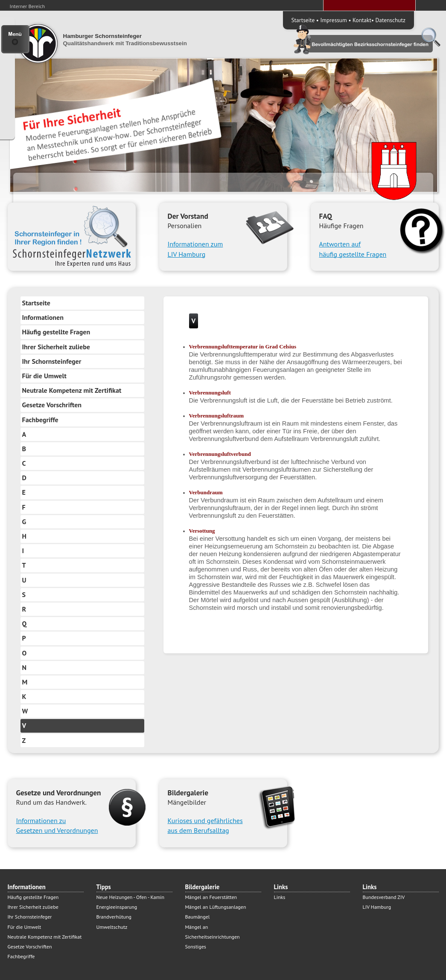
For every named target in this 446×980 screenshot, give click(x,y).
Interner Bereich (28, 6)
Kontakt (362, 20)
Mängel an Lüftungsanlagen (216, 907)
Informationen (43, 317)
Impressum (333, 20)
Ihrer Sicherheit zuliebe (56, 347)
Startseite (303, 20)
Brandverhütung (114, 917)
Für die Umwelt (44, 376)
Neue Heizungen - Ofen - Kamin (130, 897)
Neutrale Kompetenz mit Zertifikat (72, 390)
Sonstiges (196, 947)
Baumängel (198, 917)
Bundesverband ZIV (384, 897)
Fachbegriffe (40, 420)
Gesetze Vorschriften (52, 405)
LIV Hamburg (377, 907)
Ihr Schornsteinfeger (52, 361)
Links (280, 897)
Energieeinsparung (117, 907)
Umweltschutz (112, 927)
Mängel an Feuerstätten (211, 897)
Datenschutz (391, 20)
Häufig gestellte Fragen (56, 332)
